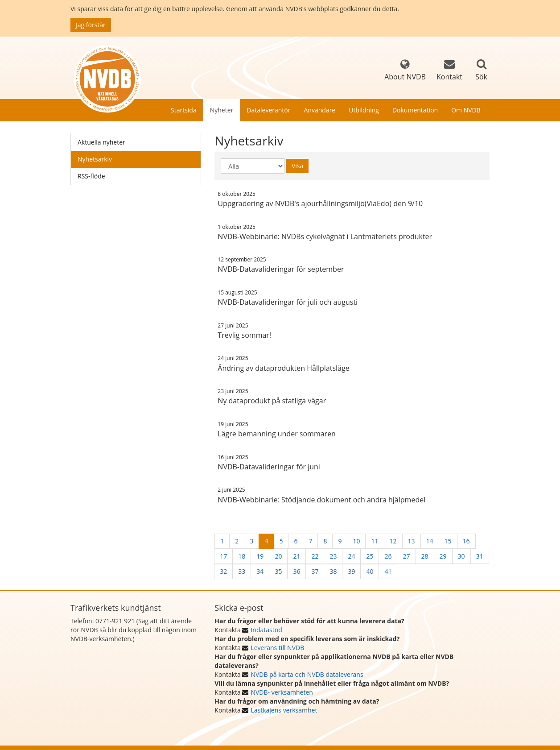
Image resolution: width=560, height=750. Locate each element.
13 (412, 541)
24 (351, 556)
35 (278, 571)
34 (260, 571)
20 (278, 556)
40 (370, 571)
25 (370, 556)
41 (388, 571)
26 (388, 556)
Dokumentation (415, 110)
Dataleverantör (268, 110)
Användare (319, 110)
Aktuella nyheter (101, 142)
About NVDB (405, 70)
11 (375, 541)
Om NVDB (466, 110)
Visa (297, 166)
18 (242, 556)
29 (443, 556)
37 (315, 571)
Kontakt (449, 70)
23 (333, 556)
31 (480, 556)
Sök (481, 77)
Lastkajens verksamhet (284, 710)
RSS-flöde (91, 176)
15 (448, 541)
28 (425, 556)
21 (296, 556)
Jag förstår (91, 25)
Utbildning (364, 110)
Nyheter (222, 110)
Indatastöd (266, 630)
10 (356, 541)
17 (223, 556)
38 (333, 571)
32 (223, 571)
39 (351, 571)
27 (406, 556)
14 (430, 541)
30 (461, 556)
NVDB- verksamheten (282, 692)
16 (466, 541)
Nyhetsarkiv (95, 159)
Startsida (184, 110)
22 (315, 556)
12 (393, 541)
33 (242, 571)
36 (296, 571)
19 (260, 556)
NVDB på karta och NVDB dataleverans (307, 674)
